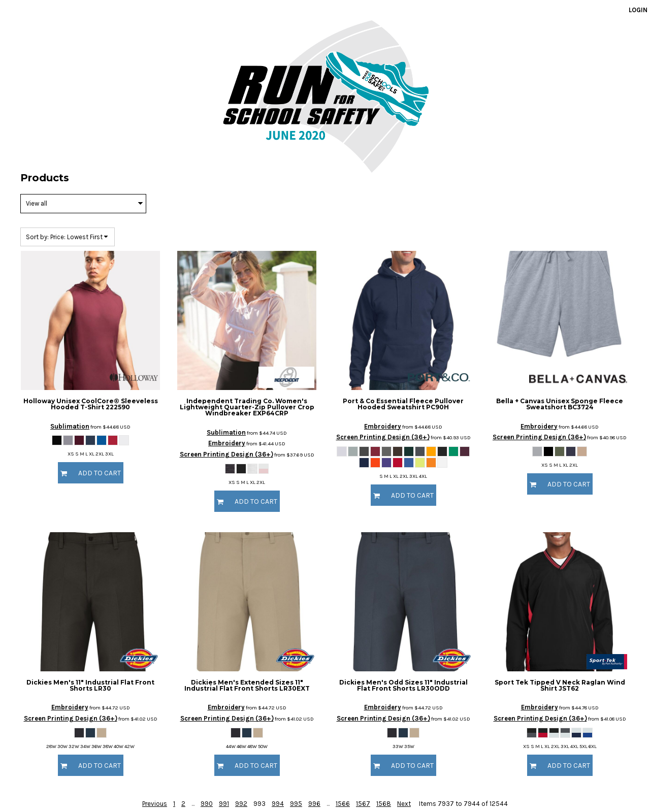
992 (241, 804)
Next (404, 804)
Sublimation (70, 426)
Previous (155, 804)
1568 (384, 804)
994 (278, 804)
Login (638, 10)
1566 (343, 804)
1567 (363, 804)
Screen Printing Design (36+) (226, 454)
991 (224, 804)
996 (314, 804)
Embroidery (227, 443)
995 (296, 804)
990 (207, 804)
